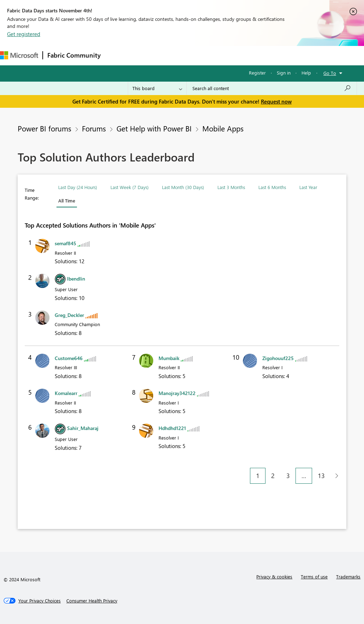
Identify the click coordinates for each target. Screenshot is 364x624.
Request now (276, 101)
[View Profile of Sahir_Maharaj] (83, 428)
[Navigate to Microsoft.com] (19, 55)
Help (306, 73)
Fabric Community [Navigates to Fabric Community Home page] (74, 55)
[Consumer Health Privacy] (92, 601)
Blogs (240, 55)
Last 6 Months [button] (272, 187)
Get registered (24, 34)
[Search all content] (272, 88)
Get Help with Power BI (154, 128)
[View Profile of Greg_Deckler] (69, 315)
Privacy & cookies (274, 576)
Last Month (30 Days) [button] (183, 187)
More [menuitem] (264, 55)
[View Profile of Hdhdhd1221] (172, 428)
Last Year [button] (308, 187)
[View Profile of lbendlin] (76, 279)
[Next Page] (335, 476)
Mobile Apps (223, 128)
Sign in (284, 73)
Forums (117, 55)
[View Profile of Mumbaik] (169, 358)
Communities (208, 55)
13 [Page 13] (321, 476)
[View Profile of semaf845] (65, 243)
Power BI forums (44, 128)
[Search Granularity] (157, 88)
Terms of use (314, 576)
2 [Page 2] (273, 476)
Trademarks (348, 576)
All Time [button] (67, 201)
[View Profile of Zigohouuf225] (278, 358)
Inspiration (148, 55)
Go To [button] (330, 73)
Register (257, 73)
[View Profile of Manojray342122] (177, 393)
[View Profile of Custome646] (69, 358)
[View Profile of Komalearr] (66, 393)
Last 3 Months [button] (231, 187)
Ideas (177, 55)
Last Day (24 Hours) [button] (78, 187)
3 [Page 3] (288, 476)
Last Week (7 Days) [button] (130, 187)
